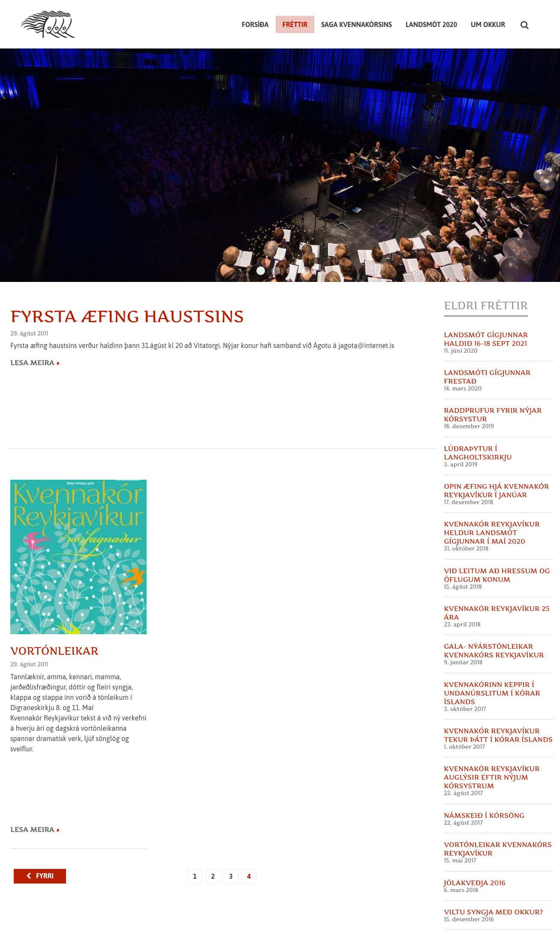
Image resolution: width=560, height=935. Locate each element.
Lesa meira (33, 327)
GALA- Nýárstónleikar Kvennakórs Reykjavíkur (494, 615)
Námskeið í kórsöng (484, 779)
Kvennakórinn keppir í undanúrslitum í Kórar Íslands (492, 657)
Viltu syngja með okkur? (493, 876)
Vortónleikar (54, 615)
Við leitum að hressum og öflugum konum (497, 539)
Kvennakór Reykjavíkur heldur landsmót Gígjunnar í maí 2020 (492, 497)
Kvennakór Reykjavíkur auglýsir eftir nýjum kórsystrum (492, 741)
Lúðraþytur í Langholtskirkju (478, 417)
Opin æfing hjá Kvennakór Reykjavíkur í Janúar (496, 454)
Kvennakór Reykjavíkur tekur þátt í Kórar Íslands (498, 699)
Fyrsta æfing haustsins (127, 280)
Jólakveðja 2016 (475, 847)
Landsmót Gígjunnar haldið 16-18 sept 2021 (486, 303)
